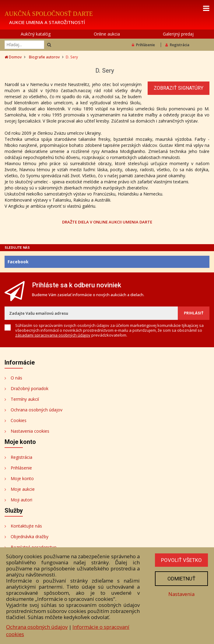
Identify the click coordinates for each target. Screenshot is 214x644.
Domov (13, 57)
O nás (16, 378)
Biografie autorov (44, 57)
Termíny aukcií (25, 399)
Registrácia (177, 45)
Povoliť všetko (181, 560)
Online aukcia (107, 34)
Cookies (19, 420)
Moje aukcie (23, 489)
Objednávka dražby (30, 537)
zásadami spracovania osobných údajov (53, 335)
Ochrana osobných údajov (37, 410)
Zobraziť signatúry (179, 88)
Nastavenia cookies (30, 431)
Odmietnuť (181, 579)
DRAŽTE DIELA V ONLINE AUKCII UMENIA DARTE (107, 222)
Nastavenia (181, 594)
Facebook (18, 262)
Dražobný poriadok (30, 388)
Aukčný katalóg (36, 34)
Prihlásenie (143, 45)
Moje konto (22, 478)
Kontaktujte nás (26, 526)
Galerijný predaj (178, 34)
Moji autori (21, 500)
